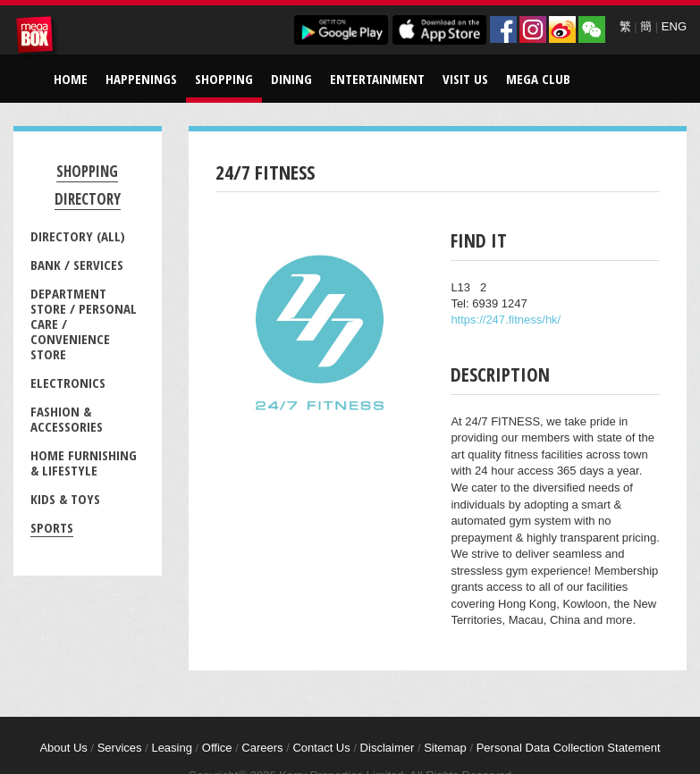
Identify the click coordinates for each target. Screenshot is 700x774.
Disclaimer (388, 748)
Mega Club (538, 79)
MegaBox (38, 38)
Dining (291, 79)
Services (120, 748)
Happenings (141, 79)
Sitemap (445, 748)
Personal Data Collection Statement (569, 748)
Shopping (224, 79)
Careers (262, 748)
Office (217, 748)
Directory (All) (78, 236)
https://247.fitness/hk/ (506, 320)
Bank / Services (77, 265)
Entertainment (377, 79)
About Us (63, 748)
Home (71, 79)
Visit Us (465, 79)
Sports (52, 527)
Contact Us (321, 748)
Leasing (172, 748)
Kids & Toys (65, 499)
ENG (674, 26)
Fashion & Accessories (67, 419)
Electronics (68, 383)
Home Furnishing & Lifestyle (84, 463)
